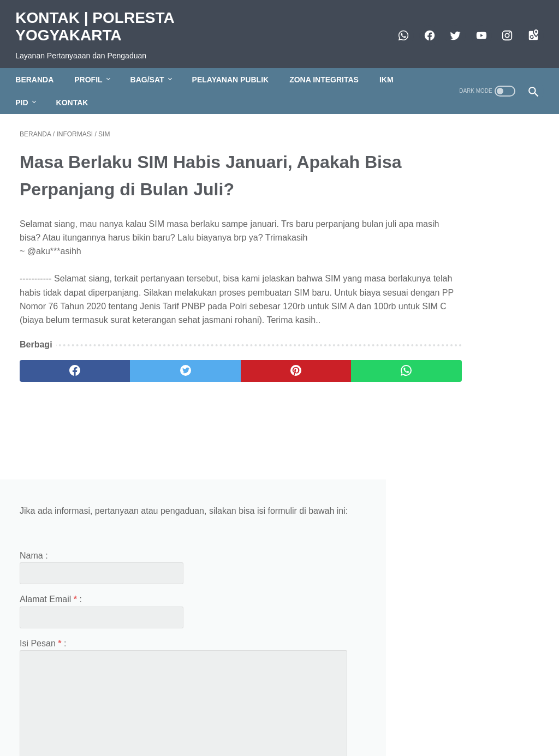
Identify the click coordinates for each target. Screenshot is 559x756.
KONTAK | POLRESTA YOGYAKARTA (99, 20)
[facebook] (424, 29)
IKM (391, 69)
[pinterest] (236, 393)
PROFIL (93, 69)
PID (26, 92)
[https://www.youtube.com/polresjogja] (476, 29)
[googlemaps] (528, 29)
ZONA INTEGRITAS (328, 69)
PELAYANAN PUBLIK (234, 69)
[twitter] (450, 29)
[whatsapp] (398, 29)
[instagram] (502, 29)
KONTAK (76, 92)
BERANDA (39, 69)
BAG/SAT (151, 69)
